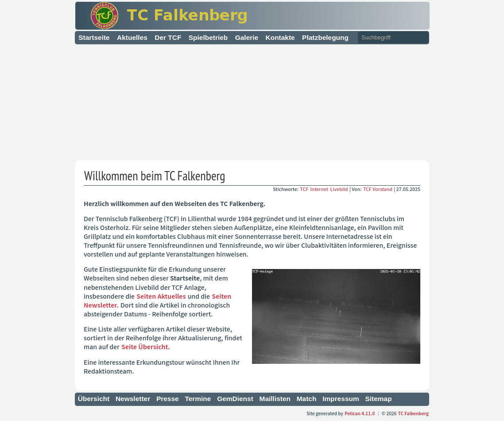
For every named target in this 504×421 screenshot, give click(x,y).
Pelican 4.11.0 (360, 413)
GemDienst (235, 399)
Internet (320, 189)
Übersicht (94, 399)
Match (307, 399)
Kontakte (280, 37)
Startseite (94, 37)
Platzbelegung (325, 37)
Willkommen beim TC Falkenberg (155, 176)
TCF (304, 189)
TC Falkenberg (414, 413)
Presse (168, 399)
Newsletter (133, 399)
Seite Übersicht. (146, 347)
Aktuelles (132, 37)
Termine (198, 399)
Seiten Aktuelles (161, 296)
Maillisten (275, 399)
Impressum (341, 399)
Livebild (340, 189)
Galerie (247, 37)
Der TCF (168, 37)
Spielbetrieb (208, 37)
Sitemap (378, 399)
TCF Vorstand (378, 189)
